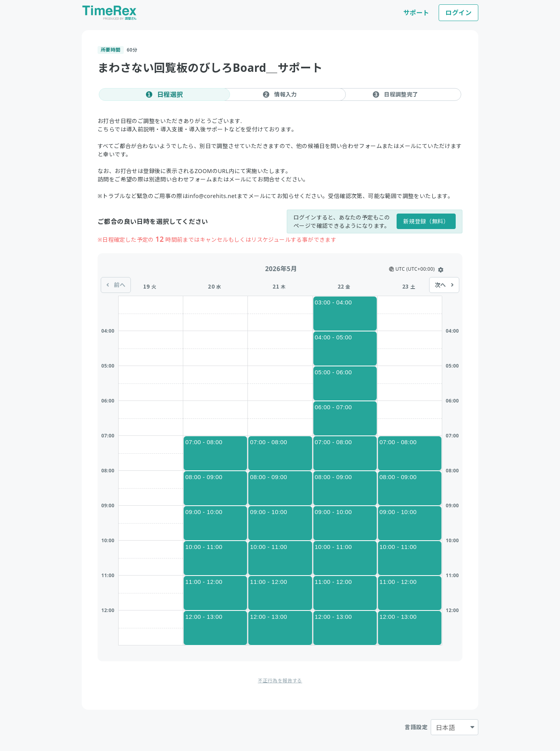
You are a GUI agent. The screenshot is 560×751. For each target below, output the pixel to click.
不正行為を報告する (280, 681)
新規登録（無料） (426, 221)
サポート (416, 13)
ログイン (458, 13)
